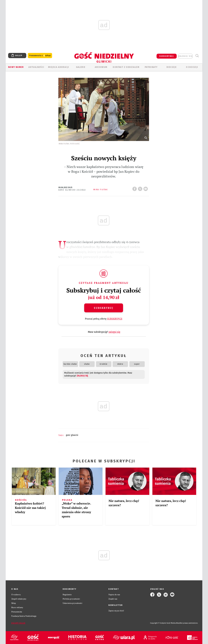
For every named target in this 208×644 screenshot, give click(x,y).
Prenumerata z (40, 56)
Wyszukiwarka (197, 56)
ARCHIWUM (101, 67)
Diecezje (172, 67)
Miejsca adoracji (58, 67)
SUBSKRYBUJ (167, 56)
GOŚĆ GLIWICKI (72, 435)
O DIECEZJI (192, 67)
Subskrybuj (104, 308)
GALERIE (81, 67)
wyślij (146, 188)
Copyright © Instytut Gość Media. (163, 623)
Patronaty (151, 67)
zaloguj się (185, 56)
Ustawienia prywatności (73, 603)
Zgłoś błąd (18, 623)
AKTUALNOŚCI (36, 67)
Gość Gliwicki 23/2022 (72, 190)
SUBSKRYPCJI (115, 319)
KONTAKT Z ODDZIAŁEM (126, 67)
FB (135, 188)
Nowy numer (16, 67)
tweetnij (141, 188)
